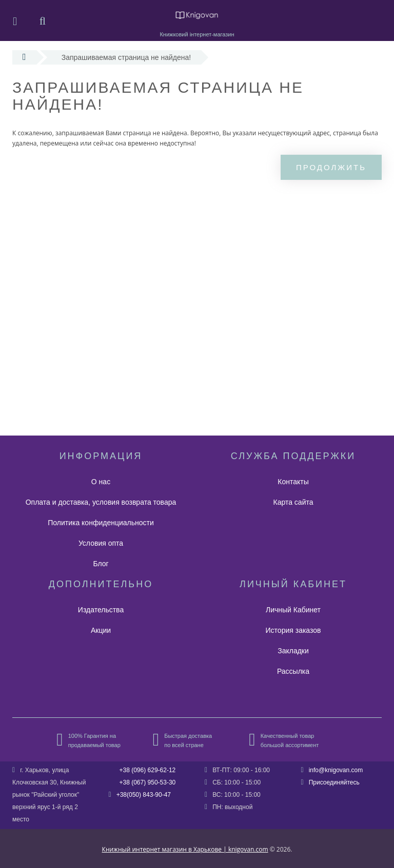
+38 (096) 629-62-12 (148, 770)
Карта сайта (293, 502)
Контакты (293, 482)
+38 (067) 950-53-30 (148, 782)
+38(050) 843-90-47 (144, 795)
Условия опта (101, 543)
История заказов (293, 630)
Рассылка (293, 671)
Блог (101, 564)
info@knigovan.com (336, 770)
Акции (101, 630)
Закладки (293, 651)
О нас (101, 482)
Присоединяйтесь (334, 782)
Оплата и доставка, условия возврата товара (101, 502)
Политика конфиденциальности (101, 523)
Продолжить (331, 167)
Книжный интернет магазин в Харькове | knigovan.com (185, 849)
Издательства (101, 610)
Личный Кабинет (293, 610)
